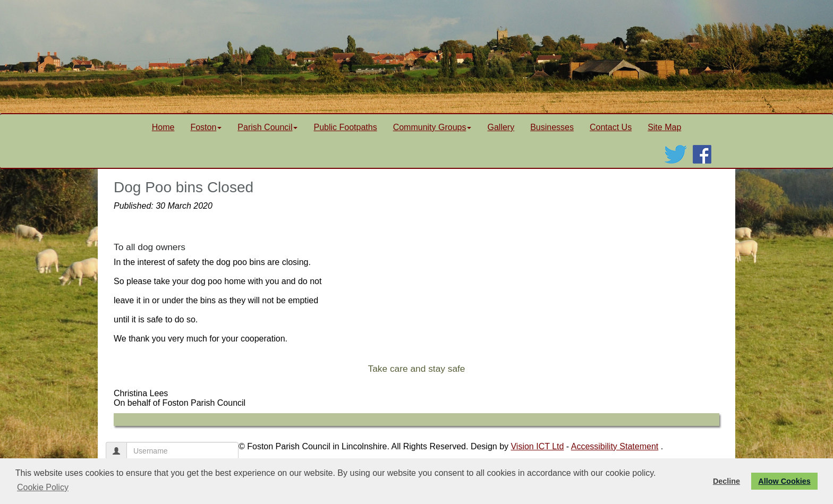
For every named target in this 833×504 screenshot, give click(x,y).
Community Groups (432, 127)
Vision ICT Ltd (537, 446)
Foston (206, 127)
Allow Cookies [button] (784, 481)
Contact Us (611, 127)
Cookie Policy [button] (43, 487)
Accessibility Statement (615, 446)
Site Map (664, 127)
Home (163, 127)
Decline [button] (726, 481)
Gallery (501, 127)
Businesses (552, 127)
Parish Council (267, 127)
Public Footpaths (345, 127)
